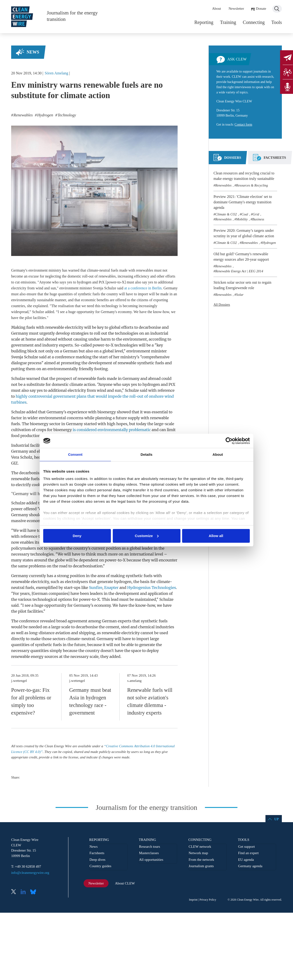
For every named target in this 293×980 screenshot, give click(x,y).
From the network (201, 860)
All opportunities (151, 860)
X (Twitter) (15, 892)
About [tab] (218, 454)
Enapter (111, 588)
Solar (240, 295)
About (217, 9)
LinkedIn (25, 892)
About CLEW (125, 883)
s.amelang (134, 681)
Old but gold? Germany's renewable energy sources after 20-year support (241, 257)
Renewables (223, 185)
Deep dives (97, 860)
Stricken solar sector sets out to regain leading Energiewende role (242, 285)
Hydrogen (269, 243)
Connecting (254, 22)
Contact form (243, 125)
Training (228, 22)
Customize (147, 536)
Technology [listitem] (66, 115)
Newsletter (236, 9)
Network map (198, 853)
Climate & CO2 (226, 214)
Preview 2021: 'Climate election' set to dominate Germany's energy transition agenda (243, 202)
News (33, 52)
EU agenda (246, 860)
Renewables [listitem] (23, 115)
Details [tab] (146, 454)
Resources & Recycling (252, 185)
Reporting (204, 22)
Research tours (149, 847)
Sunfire (96, 588)
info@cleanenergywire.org (30, 873)
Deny (77, 536)
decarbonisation (88, 566)
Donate (261, 9)
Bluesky (34, 892)
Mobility (242, 219)
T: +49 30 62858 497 (26, 866)
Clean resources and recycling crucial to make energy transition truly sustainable (244, 176)
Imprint (193, 900)
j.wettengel (19, 681)
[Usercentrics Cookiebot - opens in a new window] (229, 441)
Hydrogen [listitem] (45, 115)
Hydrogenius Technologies (152, 588)
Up (276, 819)
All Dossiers (222, 305)
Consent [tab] (75, 454)
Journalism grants (201, 866)
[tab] (227, 160)
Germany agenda (250, 866)
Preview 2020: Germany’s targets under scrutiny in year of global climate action (244, 233)
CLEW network (200, 847)
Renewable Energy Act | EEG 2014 (239, 271)
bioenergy (107, 412)
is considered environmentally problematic (112, 430)
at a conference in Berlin (143, 288)
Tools (277, 22)
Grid (256, 214)
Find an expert (248, 853)
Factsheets (97, 853)
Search (277, 9)
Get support (246, 847)
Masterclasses (149, 853)
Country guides (100, 866)
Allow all (216, 536)
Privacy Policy (208, 900)
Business (258, 219)
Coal (245, 214)
